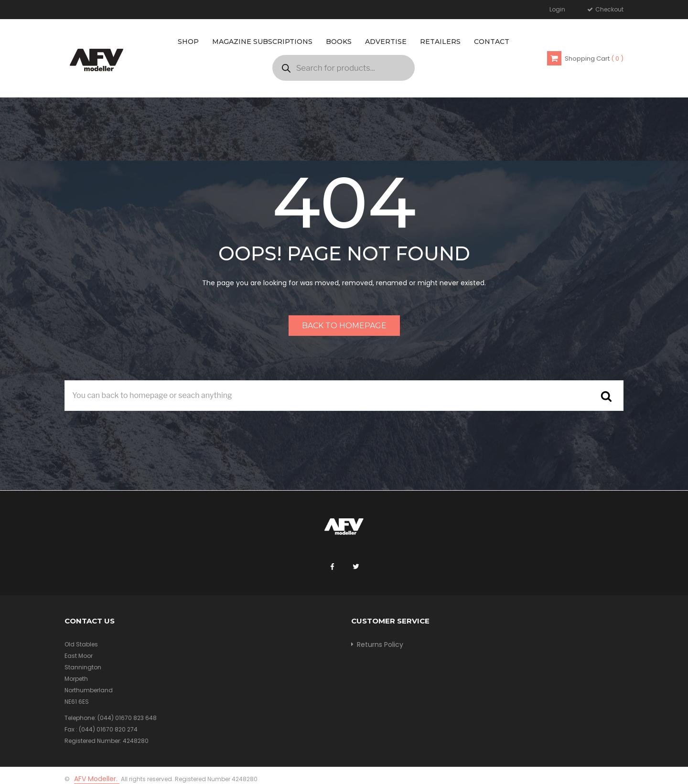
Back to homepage (344, 326)
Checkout (609, 9)
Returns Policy (380, 644)
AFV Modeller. (97, 779)
